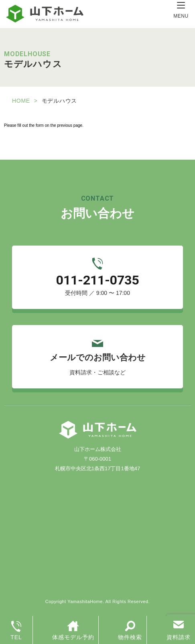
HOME (21, 101)
